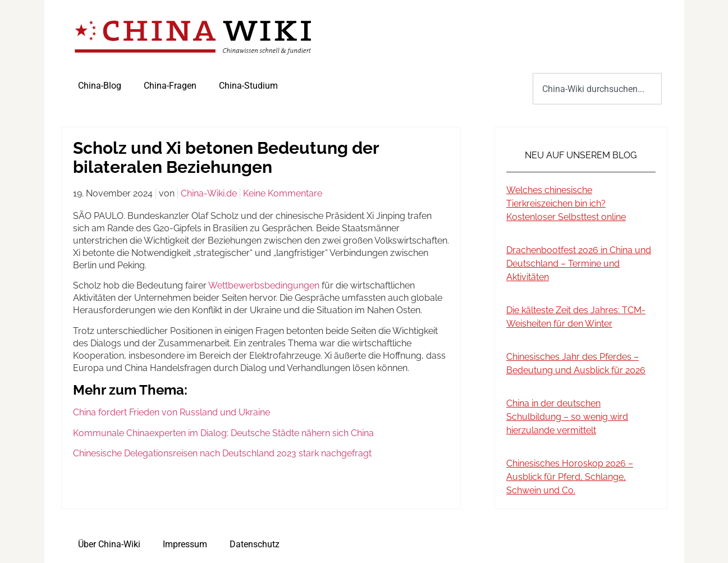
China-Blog (100, 86)
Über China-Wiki (109, 544)
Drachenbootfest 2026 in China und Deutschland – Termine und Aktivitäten (579, 264)
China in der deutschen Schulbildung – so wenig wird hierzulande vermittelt (567, 417)
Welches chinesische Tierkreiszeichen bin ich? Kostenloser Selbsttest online (566, 203)
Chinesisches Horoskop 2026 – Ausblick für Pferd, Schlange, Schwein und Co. (570, 477)
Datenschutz (255, 544)
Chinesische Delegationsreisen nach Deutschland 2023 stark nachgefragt (222, 453)
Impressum (185, 544)
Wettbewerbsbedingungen (264, 285)
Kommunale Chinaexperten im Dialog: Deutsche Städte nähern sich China (223, 433)
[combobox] (597, 89)
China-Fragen (170, 86)
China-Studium (248, 86)
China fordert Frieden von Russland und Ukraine (171, 412)
